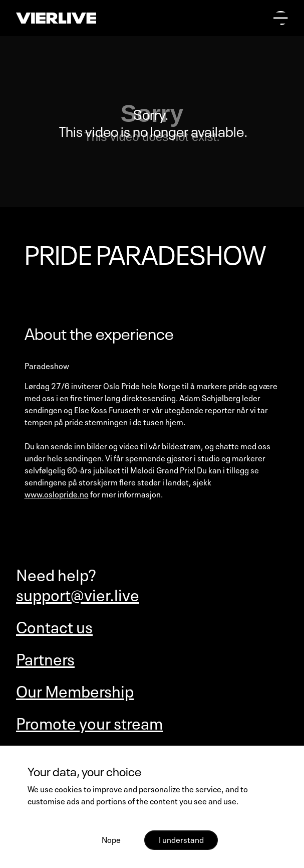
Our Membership (75, 690)
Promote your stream (89, 722)
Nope (111, 839)
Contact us (54, 626)
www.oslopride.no (57, 493)
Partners (45, 658)
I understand (181, 839)
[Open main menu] (281, 18)
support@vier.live (78, 594)
